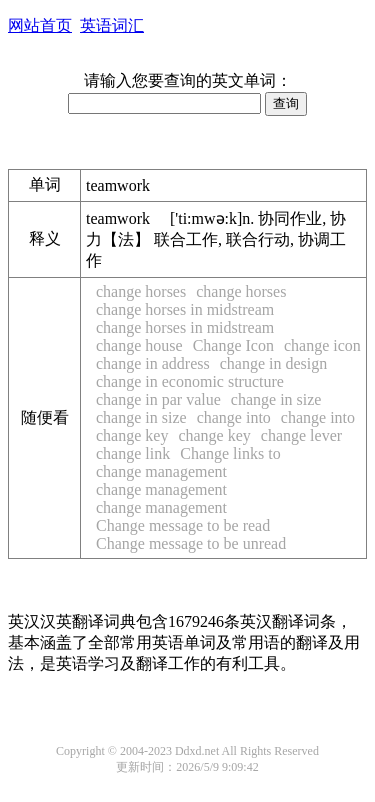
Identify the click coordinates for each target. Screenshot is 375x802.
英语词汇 (112, 25)
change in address (153, 363)
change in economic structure (190, 381)
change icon (322, 345)
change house (139, 345)
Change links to (230, 453)
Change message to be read (183, 525)
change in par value (158, 399)
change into (234, 417)
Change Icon (233, 345)
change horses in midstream (185, 309)
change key (132, 435)
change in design (274, 363)
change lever (301, 435)
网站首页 (40, 25)
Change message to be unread (191, 543)
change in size (276, 399)
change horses (141, 291)
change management (161, 471)
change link (133, 453)
